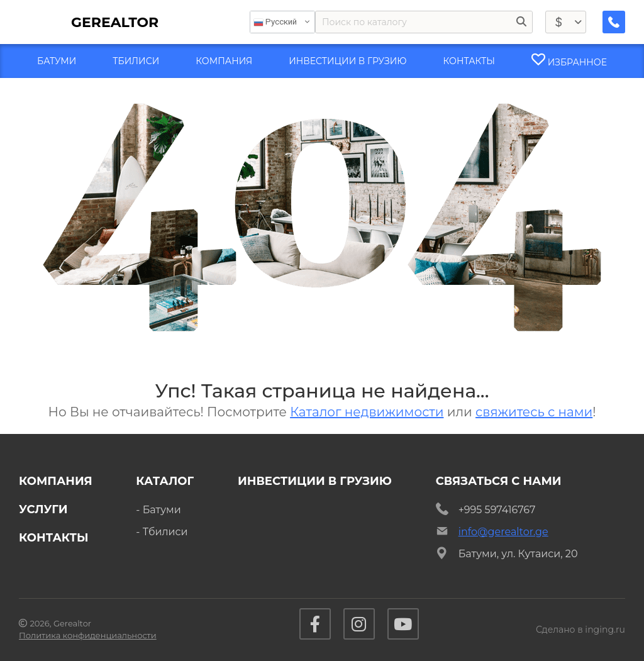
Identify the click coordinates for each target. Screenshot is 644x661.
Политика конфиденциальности (88, 635)
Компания (56, 481)
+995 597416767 (497, 510)
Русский (275, 22)
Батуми (162, 510)
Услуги (43, 509)
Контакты (54, 538)
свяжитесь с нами (534, 412)
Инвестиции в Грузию (315, 481)
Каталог (165, 481)
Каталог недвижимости (367, 412)
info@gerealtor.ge (503, 532)
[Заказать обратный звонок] (614, 22)
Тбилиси (165, 532)
